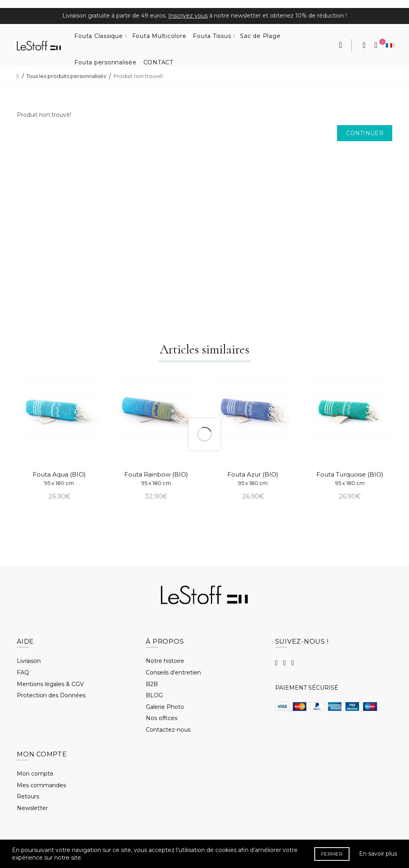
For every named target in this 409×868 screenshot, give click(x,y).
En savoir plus (378, 854)
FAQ (23, 672)
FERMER (332, 854)
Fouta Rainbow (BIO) (156, 478)
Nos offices (162, 718)
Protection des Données (51, 695)
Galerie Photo (165, 707)
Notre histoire (165, 661)
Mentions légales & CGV (50, 684)
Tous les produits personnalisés (66, 76)
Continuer (365, 133)
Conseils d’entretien (173, 672)
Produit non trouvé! (138, 76)
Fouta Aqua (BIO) (59, 478)
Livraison (29, 661)
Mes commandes (41, 785)
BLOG (154, 695)
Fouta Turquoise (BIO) (350, 478)
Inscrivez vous (188, 16)
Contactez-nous (168, 730)
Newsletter (32, 808)
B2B (152, 684)
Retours (28, 796)
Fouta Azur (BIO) (253, 478)
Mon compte (35, 774)
